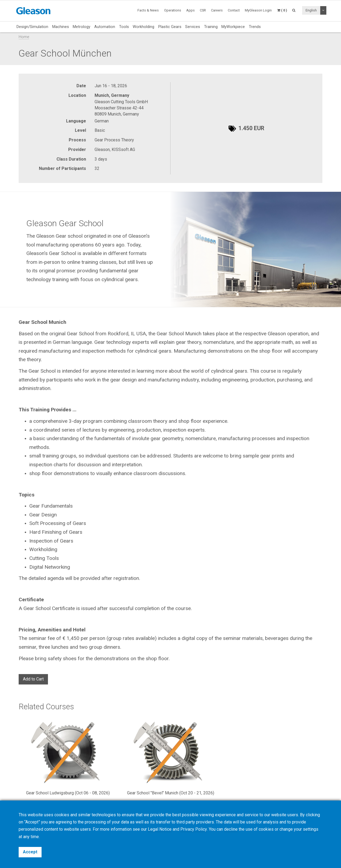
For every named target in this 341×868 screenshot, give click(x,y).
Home (24, 37)
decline (231, 829)
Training (211, 27)
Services (193, 27)
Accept (30, 852)
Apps (190, 10)
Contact (234, 10)
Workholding (143, 27)
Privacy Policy (194, 829)
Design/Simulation (32, 27)
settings (310, 829)
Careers (217, 10)
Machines (61, 27)
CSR (203, 10)
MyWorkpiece (233, 27)
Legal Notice (160, 829)
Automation (105, 27)
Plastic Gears (170, 27)
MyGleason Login (258, 10)
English (311, 10)
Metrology (82, 27)
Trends (255, 27)
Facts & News (148, 10)
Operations (173, 10)
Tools (124, 27)
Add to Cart (33, 679)
